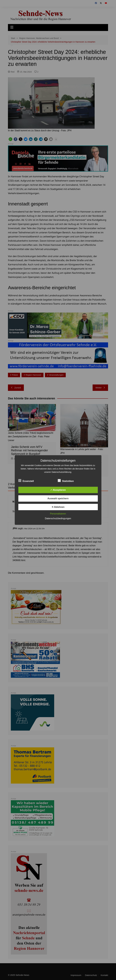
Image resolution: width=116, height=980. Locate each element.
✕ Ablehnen (58, 507)
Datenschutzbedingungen (58, 518)
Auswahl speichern (58, 498)
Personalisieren (58, 514)
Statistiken (66, 481)
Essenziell (26, 481)
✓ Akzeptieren (58, 490)
